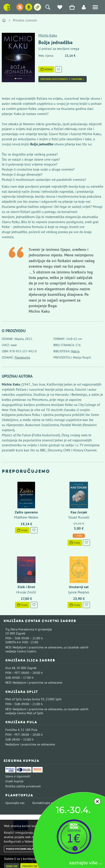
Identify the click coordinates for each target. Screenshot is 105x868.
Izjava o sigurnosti (18, 776)
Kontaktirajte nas (44, 803)
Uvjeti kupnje (14, 781)
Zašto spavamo (26, 512)
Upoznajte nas (15, 803)
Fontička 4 (12, 730)
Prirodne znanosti (25, 20)
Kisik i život (26, 587)
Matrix (75, 351)
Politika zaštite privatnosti (23, 786)
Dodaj (46, 69)
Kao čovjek (79, 512)
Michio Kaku (48, 35)
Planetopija (22, 357)
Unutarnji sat (79, 587)
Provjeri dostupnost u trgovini (63, 79)
